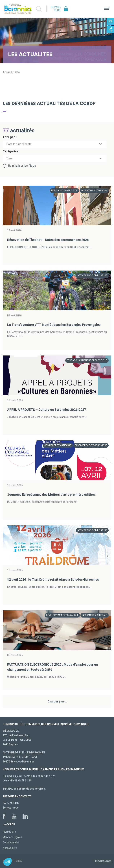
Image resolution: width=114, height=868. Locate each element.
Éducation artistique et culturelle (87, 360)
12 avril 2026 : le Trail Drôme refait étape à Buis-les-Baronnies (53, 579)
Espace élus (56, 9)
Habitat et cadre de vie (64, 190)
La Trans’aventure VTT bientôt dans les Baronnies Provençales (54, 325)
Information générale (95, 615)
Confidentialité (11, 843)
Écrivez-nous (11, 808)
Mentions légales (12, 837)
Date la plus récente (19, 144)
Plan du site (9, 832)
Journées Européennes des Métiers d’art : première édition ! (52, 495)
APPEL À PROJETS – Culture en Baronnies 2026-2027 (47, 410)
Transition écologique (94, 190)
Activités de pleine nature (92, 275)
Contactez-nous (110, 22)
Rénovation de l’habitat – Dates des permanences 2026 (48, 240)
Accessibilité (10, 848)
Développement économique (91, 445)
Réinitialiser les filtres (22, 166)
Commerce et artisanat (58, 445)
